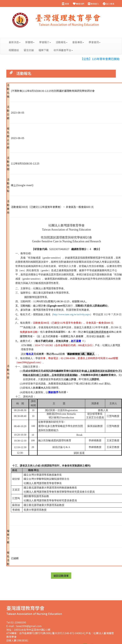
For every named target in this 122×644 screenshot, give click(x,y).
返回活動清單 (61, 576)
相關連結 (14, 50)
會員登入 (93, 4)
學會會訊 (95, 42)
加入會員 (109, 4)
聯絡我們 (78, 4)
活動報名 (62, 42)
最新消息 (15, 42)
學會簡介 (45, 42)
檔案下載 (44, 50)
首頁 (65, 4)
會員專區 (78, 42)
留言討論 (29, 50)
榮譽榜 (30, 42)
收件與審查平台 (63, 50)
